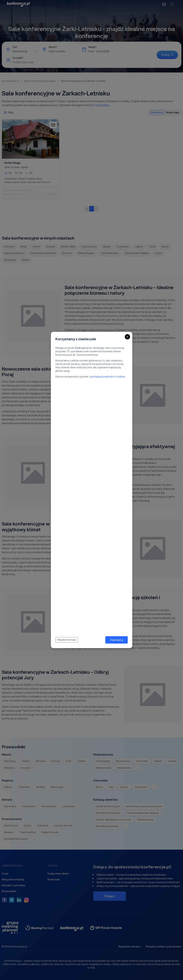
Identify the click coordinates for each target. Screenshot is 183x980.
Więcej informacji (67, 640)
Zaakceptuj (117, 640)
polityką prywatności (103, 377)
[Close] (127, 337)
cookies (121, 377)
